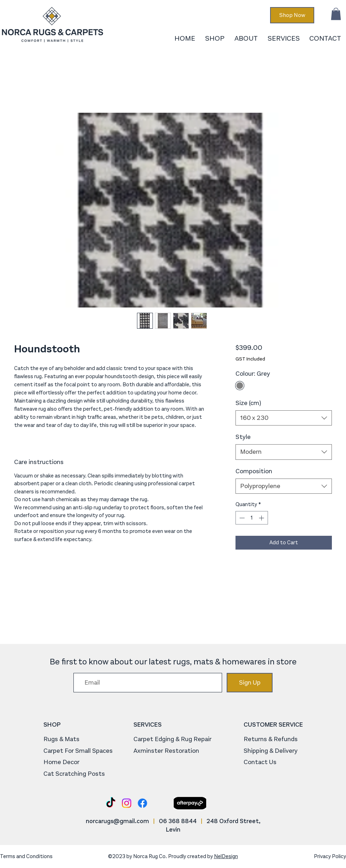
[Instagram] (127, 803)
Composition (254, 471)
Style (243, 437)
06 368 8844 (178, 821)
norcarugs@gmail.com (117, 821)
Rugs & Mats (61, 739)
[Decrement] (241, 518)
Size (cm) (248, 403)
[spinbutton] (252, 518)
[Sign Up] (250, 683)
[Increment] (262, 518)
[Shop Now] (292, 15)
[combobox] (284, 418)
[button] (336, 14)
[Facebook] (142, 803)
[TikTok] (111, 803)
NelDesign (226, 856)
